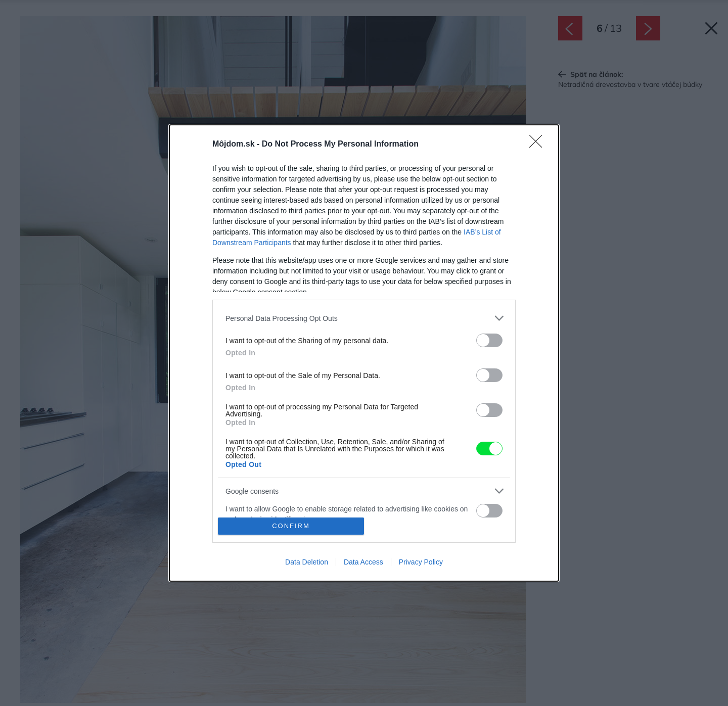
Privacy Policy (421, 562)
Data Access (363, 562)
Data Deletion (307, 562)
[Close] (539, 145)
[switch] (489, 340)
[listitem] (364, 318)
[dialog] (364, 353)
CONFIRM (291, 526)
